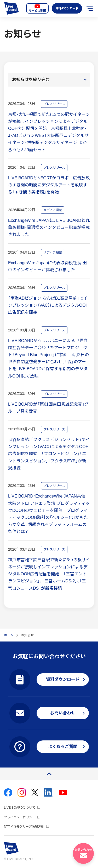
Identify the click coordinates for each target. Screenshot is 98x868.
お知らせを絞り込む (31, 80)
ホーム (9, 635)
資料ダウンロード (66, 8)
